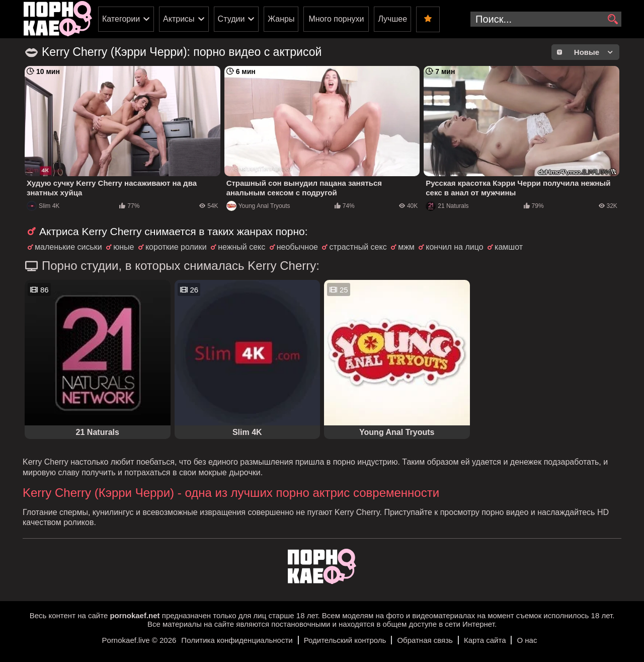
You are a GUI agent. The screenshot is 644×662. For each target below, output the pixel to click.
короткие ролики (176, 247)
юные (124, 247)
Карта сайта (485, 640)
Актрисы (179, 19)
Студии (231, 19)
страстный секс (358, 247)
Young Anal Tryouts (258, 206)
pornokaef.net (135, 615)
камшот (509, 247)
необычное (297, 247)
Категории (121, 19)
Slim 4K (43, 206)
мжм (406, 247)
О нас (527, 640)
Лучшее (392, 19)
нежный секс (242, 247)
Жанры (281, 19)
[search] (613, 20)
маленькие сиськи (68, 247)
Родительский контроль (345, 640)
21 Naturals (447, 206)
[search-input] (546, 19)
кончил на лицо (454, 247)
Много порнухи (336, 19)
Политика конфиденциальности (237, 640)
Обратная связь (425, 640)
